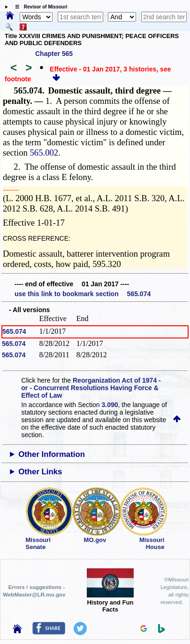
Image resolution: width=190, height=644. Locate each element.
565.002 (44, 153)
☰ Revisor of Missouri (39, 7)
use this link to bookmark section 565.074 (83, 294)
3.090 (110, 405)
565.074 (14, 331)
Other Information (52, 454)
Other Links (40, 472)
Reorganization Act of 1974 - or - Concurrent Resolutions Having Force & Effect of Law (91, 388)
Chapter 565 (54, 54)
